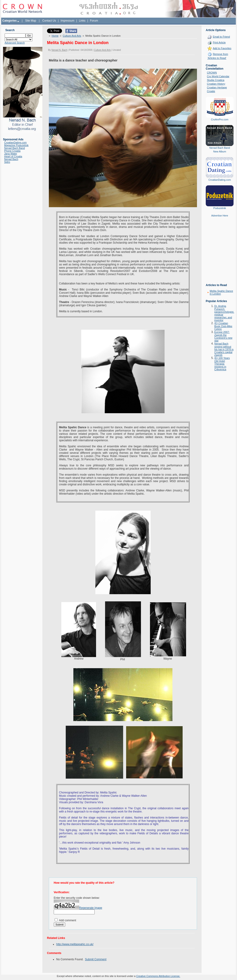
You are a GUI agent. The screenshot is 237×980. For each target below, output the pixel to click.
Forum (94, 21)
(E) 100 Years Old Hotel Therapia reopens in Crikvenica (222, 364)
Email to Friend (221, 37)
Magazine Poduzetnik (16, 145)
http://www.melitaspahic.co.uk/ (75, 944)
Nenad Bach (11, 159)
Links (82, 21)
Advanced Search (15, 43)
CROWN (212, 73)
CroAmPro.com (220, 119)
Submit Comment (96, 959)
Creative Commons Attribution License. (158, 976)
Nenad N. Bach (59, 50)
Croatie (211, 91)
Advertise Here (220, 216)
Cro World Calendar (218, 76)
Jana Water (11, 154)
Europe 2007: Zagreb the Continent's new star (223, 336)
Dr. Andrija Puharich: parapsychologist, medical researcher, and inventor (224, 313)
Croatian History (216, 84)
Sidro (7, 162)
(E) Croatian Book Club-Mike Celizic (223, 326)
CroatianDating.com (15, 142)
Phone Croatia (12, 151)
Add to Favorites (222, 48)
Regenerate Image (91, 908)
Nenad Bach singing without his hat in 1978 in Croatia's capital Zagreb (224, 349)
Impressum (67, 21)
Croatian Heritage (217, 87)
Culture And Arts (72, 36)
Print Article (219, 42)
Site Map (31, 21)
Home (55, 36)
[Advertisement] (220, 254)
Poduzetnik (220, 208)
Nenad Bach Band (14, 148)
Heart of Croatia (13, 156)
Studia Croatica (216, 80)
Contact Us (49, 21)
